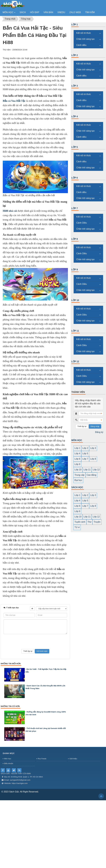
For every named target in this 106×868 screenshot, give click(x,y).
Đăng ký (99, 432)
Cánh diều (81, 45)
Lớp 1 (75, 25)
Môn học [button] (9, 13)
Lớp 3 (75, 86)
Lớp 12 (75, 362)
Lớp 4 (75, 117)
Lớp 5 (75, 147)
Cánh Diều (82, 223)
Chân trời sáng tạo (85, 39)
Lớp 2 (75, 55)
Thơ (90, 522)
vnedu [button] (61, 12)
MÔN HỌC (77, 440)
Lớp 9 (75, 270)
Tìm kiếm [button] (90, 12)
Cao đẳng (92, 475)
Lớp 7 (75, 208)
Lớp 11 (75, 331)
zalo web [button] (75, 12)
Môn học (8, 759)
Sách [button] (23, 12)
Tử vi (77, 527)
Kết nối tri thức (84, 33)
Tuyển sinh (80, 522)
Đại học (78, 480)
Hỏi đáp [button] (35, 12)
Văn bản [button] (48, 12)
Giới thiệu (73, 759)
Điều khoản (9, 763)
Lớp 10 (75, 300)
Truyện (97, 522)
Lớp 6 (75, 178)
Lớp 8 (75, 239)
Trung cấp (79, 475)
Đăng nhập (95, 426)
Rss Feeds (42, 759)
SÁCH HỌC (77, 487)
